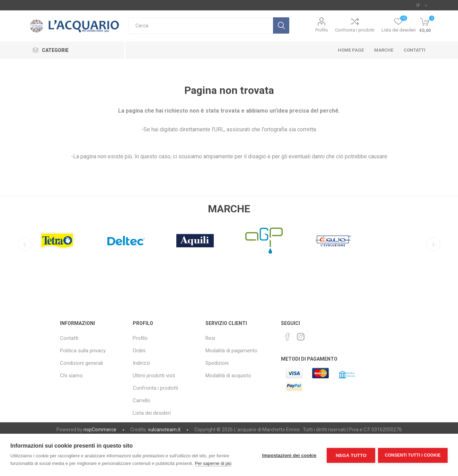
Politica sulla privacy (83, 351)
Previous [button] (24, 244)
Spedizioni (217, 363)
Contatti (69, 338)
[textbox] (201, 25)
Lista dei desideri (152, 413)
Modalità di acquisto (228, 376)
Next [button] (434, 244)
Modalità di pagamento (231, 351)
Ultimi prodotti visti (154, 376)
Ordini (139, 351)
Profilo (322, 30)
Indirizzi (141, 363)
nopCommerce (100, 430)
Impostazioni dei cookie (288, 455)
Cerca (281, 25)
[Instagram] (301, 337)
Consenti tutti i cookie (413, 455)
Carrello (142, 400)
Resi (210, 338)
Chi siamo (71, 376)
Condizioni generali (81, 363)
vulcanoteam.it (164, 430)
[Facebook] (288, 337)
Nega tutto (350, 455)
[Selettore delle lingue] (422, 5)
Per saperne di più (213, 463)
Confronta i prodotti (355, 30)
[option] (57, 239)
